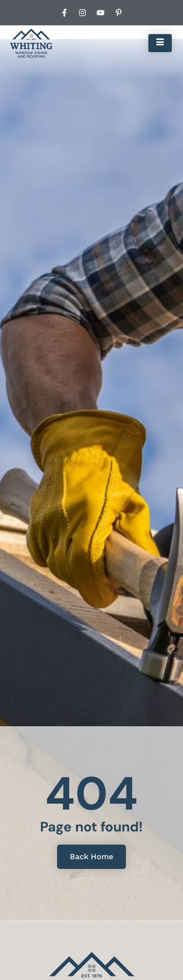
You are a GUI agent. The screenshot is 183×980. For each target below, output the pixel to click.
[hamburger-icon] (160, 43)
